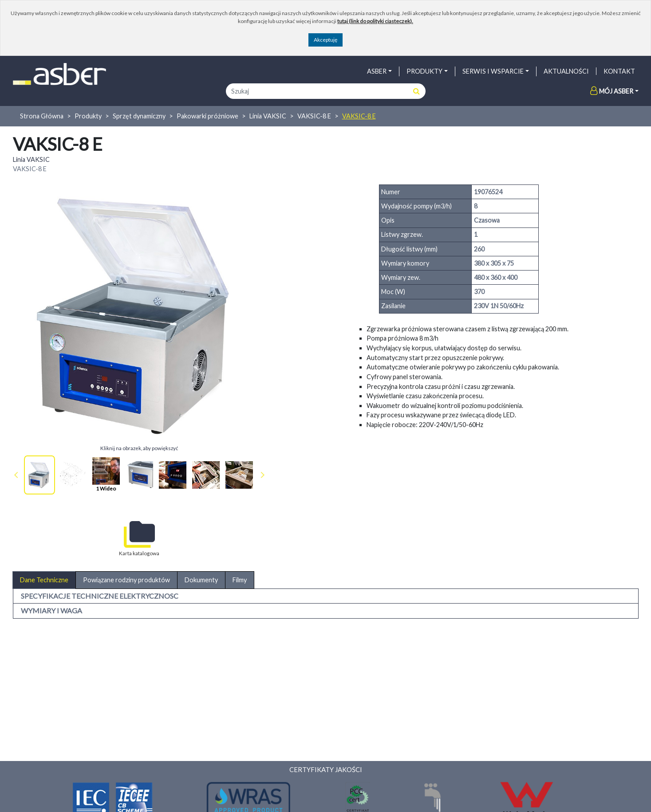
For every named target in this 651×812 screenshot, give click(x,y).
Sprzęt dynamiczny (139, 116)
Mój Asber (612, 91)
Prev (18, 475)
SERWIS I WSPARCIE (493, 71)
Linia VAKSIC (268, 116)
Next (261, 475)
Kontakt (619, 71)
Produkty (88, 116)
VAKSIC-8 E (314, 116)
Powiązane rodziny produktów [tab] (126, 580)
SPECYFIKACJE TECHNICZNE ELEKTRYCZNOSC (100, 596)
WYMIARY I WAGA (51, 610)
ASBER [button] (377, 71)
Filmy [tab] (240, 580)
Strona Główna (42, 116)
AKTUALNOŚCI (566, 71)
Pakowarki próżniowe (207, 116)
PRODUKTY (424, 71)
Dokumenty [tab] (201, 580)
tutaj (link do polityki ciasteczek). (375, 21)
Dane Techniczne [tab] (44, 580)
